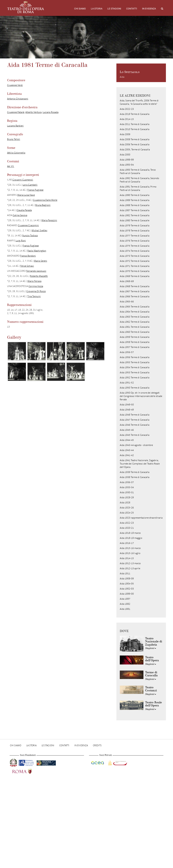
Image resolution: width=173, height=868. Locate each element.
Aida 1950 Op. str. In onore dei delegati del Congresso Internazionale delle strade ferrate (141, 396)
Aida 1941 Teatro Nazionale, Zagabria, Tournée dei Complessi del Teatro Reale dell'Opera (140, 464)
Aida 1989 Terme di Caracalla (135, 200)
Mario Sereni (41, 261)
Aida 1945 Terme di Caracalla (135, 435)
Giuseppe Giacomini (28, 225)
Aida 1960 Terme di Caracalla (135, 332)
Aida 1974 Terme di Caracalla (135, 251)
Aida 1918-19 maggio (131, 538)
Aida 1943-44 (127, 450)
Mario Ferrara (34, 281)
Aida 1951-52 (127, 383)
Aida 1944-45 (127, 440)
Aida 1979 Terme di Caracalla (135, 226)
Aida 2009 (125, 134)
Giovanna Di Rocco (36, 291)
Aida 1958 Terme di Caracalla (135, 342)
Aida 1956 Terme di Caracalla (135, 357)
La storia (97, 9)
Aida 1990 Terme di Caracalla (135, 195)
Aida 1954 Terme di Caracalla (135, 367)
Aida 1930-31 (127, 492)
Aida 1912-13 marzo (130, 563)
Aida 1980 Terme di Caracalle (135, 221)
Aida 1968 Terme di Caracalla (135, 286)
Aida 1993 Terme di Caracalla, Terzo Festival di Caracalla (138, 172)
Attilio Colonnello (16, 153)
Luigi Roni (21, 241)
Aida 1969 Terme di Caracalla (135, 276)
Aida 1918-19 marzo (130, 533)
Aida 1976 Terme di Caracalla (135, 241)
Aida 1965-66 (127, 302)
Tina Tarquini (34, 296)
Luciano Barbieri (15, 126)
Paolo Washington (37, 251)
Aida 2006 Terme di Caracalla (135, 144)
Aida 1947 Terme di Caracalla (135, 420)
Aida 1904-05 (127, 584)
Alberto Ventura (33, 112)
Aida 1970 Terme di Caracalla (135, 271)
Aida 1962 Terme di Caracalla (135, 322)
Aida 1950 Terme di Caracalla (135, 388)
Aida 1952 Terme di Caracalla (135, 378)
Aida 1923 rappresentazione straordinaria (141, 518)
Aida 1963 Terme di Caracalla (135, 317)
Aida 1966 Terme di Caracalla (135, 297)
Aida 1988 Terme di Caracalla (135, 205)
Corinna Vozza (36, 286)
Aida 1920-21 (127, 528)
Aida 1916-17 (127, 543)
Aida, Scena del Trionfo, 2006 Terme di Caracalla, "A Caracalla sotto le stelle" (139, 102)
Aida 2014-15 (127, 119)
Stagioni (151, 648)
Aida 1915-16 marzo (130, 548)
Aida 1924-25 (127, 513)
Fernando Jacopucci (36, 271)
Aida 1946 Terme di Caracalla (135, 425)
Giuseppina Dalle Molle (45, 200)
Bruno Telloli (14, 139)
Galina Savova (20, 215)
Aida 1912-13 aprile (130, 568)
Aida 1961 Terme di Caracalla (135, 327)
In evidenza (149, 9)
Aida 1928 (125, 503)
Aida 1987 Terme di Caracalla (135, 210)
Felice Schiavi (27, 266)
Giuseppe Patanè (16, 112)
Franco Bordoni (28, 256)
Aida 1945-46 (127, 430)
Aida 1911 (125, 574)
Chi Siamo (80, 9)
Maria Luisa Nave (26, 195)
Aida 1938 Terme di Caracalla (135, 477)
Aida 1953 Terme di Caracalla (135, 373)
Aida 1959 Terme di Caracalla (135, 337)
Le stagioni (114, 9)
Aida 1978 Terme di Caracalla (135, 231)
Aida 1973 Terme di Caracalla (135, 256)
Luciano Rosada (51, 112)
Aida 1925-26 (127, 508)
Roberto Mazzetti (39, 276)
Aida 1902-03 (127, 589)
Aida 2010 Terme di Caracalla (135, 129)
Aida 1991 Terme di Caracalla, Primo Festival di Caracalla (138, 188)
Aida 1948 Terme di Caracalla (135, 415)
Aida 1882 (125, 604)
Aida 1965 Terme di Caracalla (135, 307)
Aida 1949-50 (127, 405)
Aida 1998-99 (127, 160)
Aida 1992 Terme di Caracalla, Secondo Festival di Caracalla (139, 180)
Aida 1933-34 (127, 487)
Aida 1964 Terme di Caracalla (135, 312)
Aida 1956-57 (127, 352)
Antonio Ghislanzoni (18, 99)
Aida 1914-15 (127, 558)
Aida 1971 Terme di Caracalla (135, 266)
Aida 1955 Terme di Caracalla (135, 362)
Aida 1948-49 (127, 410)
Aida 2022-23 (127, 109)
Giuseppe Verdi (15, 85)
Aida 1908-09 (127, 579)
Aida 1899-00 (127, 594)
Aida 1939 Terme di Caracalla (135, 472)
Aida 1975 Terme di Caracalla (135, 246)
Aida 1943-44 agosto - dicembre (136, 445)
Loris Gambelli (30, 185)
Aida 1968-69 (127, 281)
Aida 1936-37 (127, 482)
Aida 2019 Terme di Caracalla (135, 114)
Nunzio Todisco (30, 236)
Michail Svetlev (39, 230)
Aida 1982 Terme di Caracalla (135, 215)
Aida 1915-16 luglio (130, 553)
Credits (97, 745)
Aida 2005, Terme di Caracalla (135, 150)
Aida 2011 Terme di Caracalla (135, 124)
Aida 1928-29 (127, 498)
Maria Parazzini (49, 220)
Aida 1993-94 (127, 165)
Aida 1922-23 (127, 523)
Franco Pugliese (35, 190)
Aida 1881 (125, 609)
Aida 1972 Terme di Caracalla (135, 261)
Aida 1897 (125, 599)
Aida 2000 (125, 155)
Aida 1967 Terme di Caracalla (135, 291)
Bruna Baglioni (43, 205)
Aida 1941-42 (127, 455)
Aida (122, 77)
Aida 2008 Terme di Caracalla (135, 139)
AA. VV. (11, 166)
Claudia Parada (24, 210)
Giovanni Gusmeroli (23, 180)
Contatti (132, 9)
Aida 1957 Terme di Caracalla (135, 347)
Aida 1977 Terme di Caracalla (135, 236)
